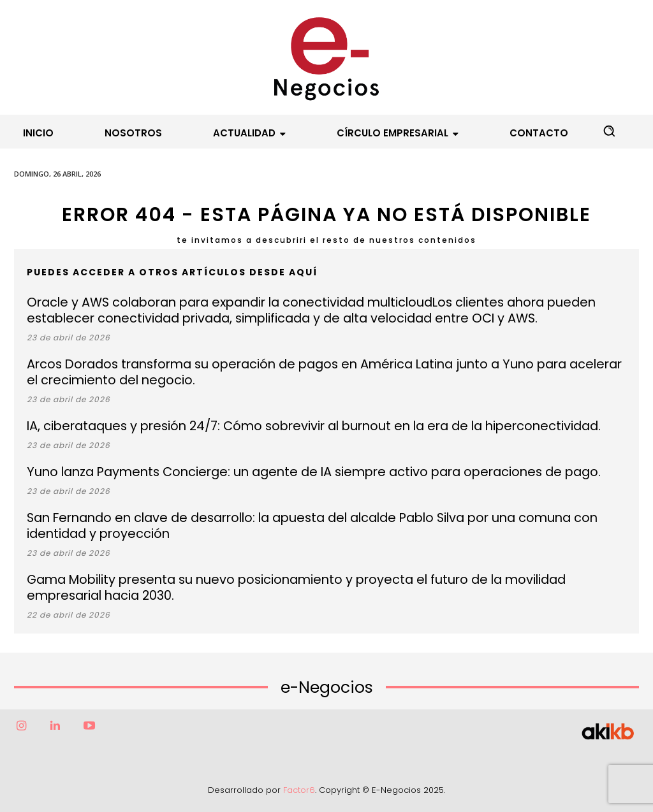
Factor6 (299, 790)
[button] (609, 131)
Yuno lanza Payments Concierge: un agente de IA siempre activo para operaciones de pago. (290, 472)
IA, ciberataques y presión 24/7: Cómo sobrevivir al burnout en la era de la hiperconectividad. (293, 426)
